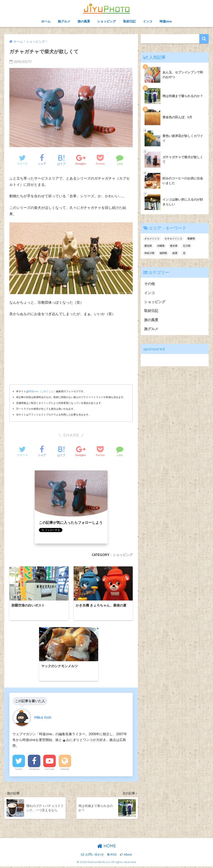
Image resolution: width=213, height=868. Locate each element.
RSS (112, 856)
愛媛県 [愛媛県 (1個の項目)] (191, 239)
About (126, 856)
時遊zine (166, 21)
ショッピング (106, 21)
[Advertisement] (71, 352)
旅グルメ (64, 21)
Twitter (19, 771)
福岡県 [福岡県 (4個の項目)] (163, 253)
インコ (148, 21)
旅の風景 (84, 21)
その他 (149, 284)
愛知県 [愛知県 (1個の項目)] (148, 246)
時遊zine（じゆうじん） (42, 391)
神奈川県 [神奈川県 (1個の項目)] (149, 253)
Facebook (34, 771)
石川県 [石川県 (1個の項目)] (187, 246)
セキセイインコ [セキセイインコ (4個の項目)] (173, 239)
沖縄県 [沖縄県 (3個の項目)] (161, 246)
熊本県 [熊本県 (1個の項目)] (174, 246)
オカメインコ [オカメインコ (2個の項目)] (152, 239)
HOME (107, 848)
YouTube (50, 771)
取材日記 (129, 21)
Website (65, 771)
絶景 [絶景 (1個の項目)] (175, 253)
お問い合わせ (92, 856)
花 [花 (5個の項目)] (184, 253)
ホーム (46, 21)
